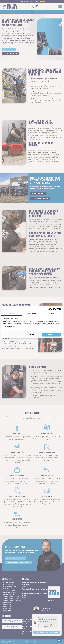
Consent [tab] (12, 314)
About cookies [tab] (32, 314)
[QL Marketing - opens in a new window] (55, 309)
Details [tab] (52, 314)
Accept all (51, 335)
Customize (31, 335)
